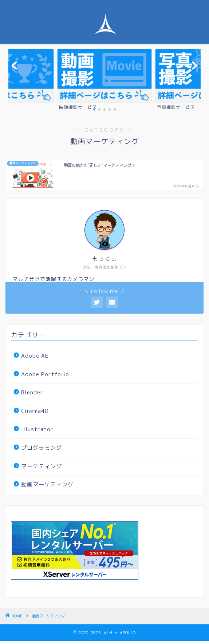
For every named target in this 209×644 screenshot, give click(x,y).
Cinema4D (35, 411)
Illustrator (37, 429)
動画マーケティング (47, 484)
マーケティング (42, 466)
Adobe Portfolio (45, 374)
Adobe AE (35, 356)
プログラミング (42, 448)
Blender (32, 392)
